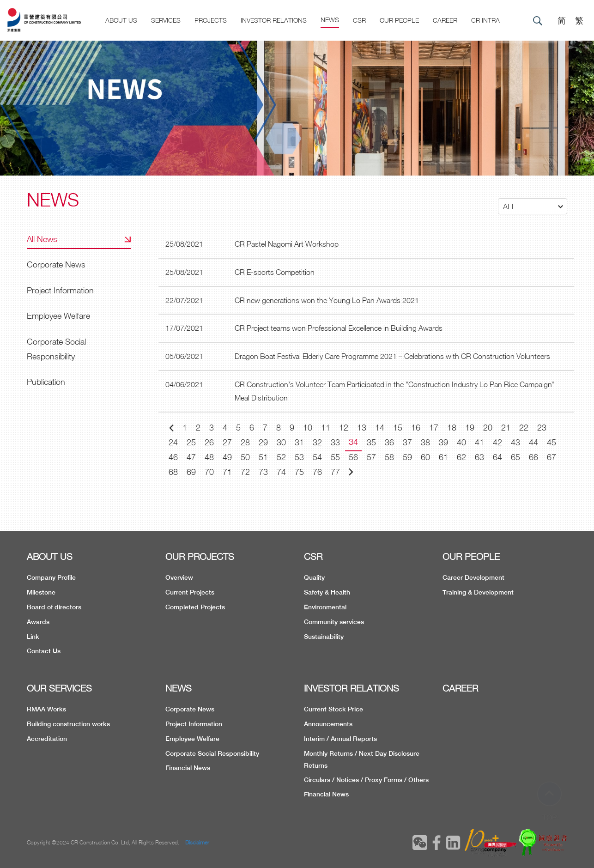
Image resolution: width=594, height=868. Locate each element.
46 (173, 457)
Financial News (188, 768)
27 (227, 442)
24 (173, 442)
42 (497, 442)
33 (335, 442)
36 (389, 442)
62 (461, 457)
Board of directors (54, 607)
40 (461, 442)
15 (398, 428)
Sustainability (324, 637)
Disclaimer (197, 842)
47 (191, 457)
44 (533, 442)
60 (425, 457)
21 (506, 428)
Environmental (325, 607)
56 (353, 457)
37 (407, 442)
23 (542, 428)
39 (443, 442)
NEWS (179, 688)
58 (389, 457)
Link (33, 637)
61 (443, 457)
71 (227, 472)
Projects (211, 20)
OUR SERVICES (59, 688)
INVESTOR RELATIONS (352, 688)
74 (281, 472)
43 (515, 442)
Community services (334, 622)
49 (227, 457)
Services (166, 20)
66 (533, 457)
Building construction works (68, 724)
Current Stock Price (333, 709)
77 (335, 472)
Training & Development (478, 592)
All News (42, 239)
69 (191, 472)
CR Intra (485, 20)
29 (263, 442)
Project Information (60, 290)
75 (299, 472)
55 (335, 457)
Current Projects (190, 592)
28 (245, 442)
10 (308, 428)
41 (479, 442)
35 (371, 442)
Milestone (41, 592)
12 (344, 428)
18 (452, 428)
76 (317, 472)
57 (371, 457)
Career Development (473, 577)
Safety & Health (327, 592)
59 (407, 457)
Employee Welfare (58, 316)
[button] (533, 206)
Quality (314, 577)
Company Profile (51, 577)
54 (317, 457)
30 (281, 442)
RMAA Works (46, 709)
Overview (179, 577)
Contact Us (44, 651)
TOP (550, 801)
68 (173, 472)
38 (425, 442)
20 (488, 428)
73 (263, 472)
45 (552, 442)
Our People (399, 20)
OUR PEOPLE (471, 556)
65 (515, 457)
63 (479, 457)
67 (552, 457)
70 (209, 472)
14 (380, 428)
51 (263, 457)
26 (209, 442)
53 (299, 457)
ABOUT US (50, 556)
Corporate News (56, 264)
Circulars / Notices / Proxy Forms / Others (366, 780)
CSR (359, 20)
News (330, 20)
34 (353, 442)
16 (416, 428)
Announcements (328, 724)
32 (317, 442)
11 (326, 428)
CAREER (445, 20)
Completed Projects (195, 607)
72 (245, 472)
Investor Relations (274, 20)
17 (434, 428)
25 (191, 442)
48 (209, 457)
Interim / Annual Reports (340, 739)
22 (524, 428)
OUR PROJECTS (200, 556)
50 (245, 457)
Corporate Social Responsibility (56, 349)
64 (497, 457)
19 (470, 428)
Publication (46, 382)
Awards (38, 622)
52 (281, 457)
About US (121, 20)
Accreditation (47, 739)
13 (362, 428)
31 (299, 442)
